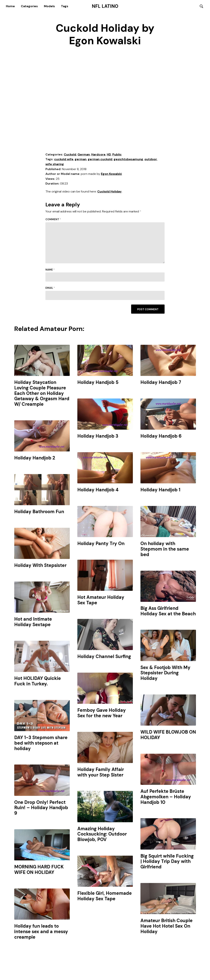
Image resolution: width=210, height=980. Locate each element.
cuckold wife (64, 160)
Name (50, 270)
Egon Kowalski (111, 174)
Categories (29, 6)
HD (109, 155)
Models (49, 6)
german (81, 160)
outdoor (151, 160)
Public (117, 155)
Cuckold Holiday (109, 192)
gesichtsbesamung (128, 160)
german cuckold (100, 160)
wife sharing (55, 164)
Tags (65, 6)
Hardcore (98, 155)
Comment (53, 220)
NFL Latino (105, 6)
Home (10, 6)
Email (50, 288)
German (84, 155)
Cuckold (70, 155)
